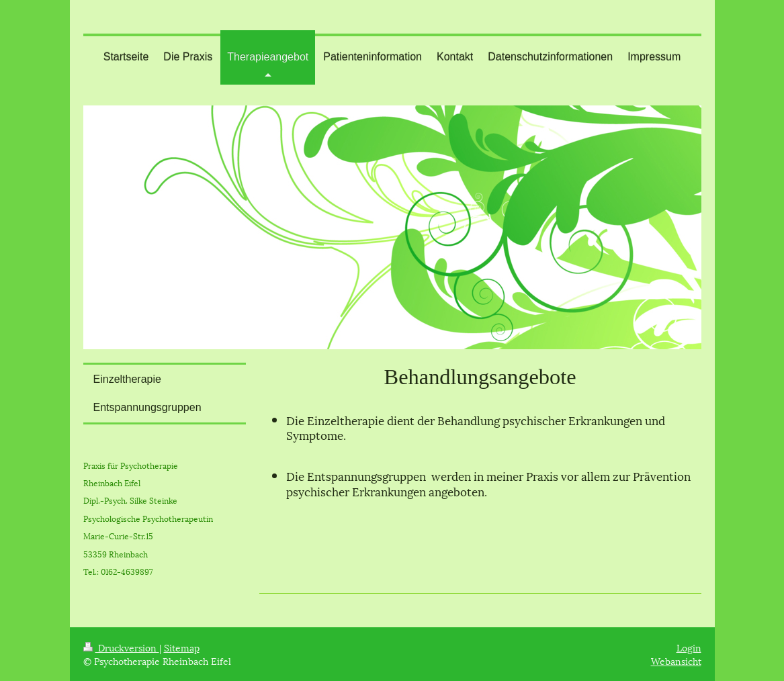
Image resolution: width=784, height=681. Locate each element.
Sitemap (182, 647)
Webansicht (676, 661)
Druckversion (121, 647)
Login (689, 647)
